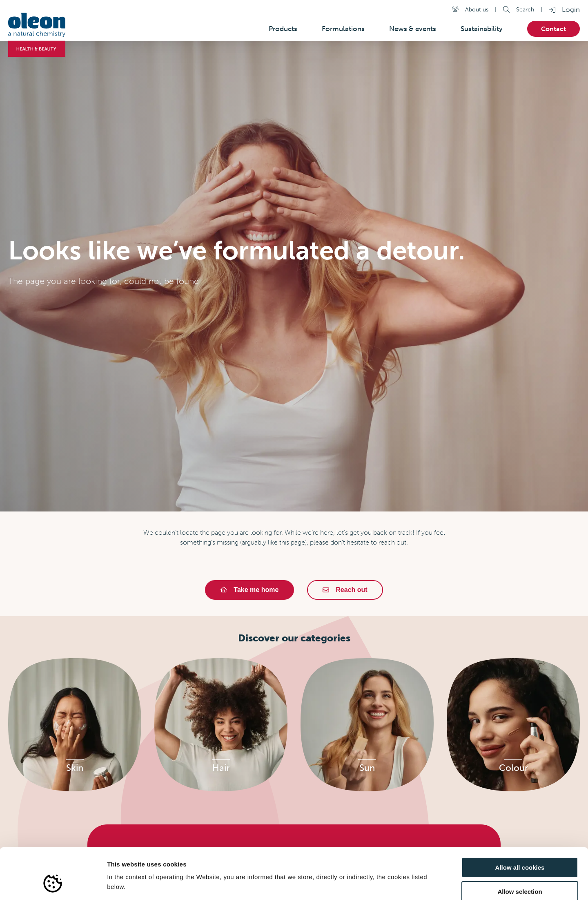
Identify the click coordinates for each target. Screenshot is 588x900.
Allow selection (520, 848)
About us (477, 9)
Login (571, 9)
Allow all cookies (520, 824)
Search (525, 9)
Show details (429, 884)
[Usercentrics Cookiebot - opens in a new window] (53, 884)
